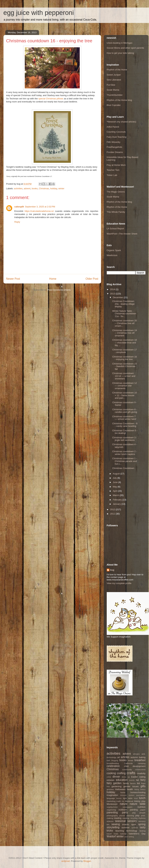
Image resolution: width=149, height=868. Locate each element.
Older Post (92, 279)
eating (142, 777)
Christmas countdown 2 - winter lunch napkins (125, 453)
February (118, 500)
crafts (131, 773)
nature (124, 804)
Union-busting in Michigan (120, 43)
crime (109, 777)
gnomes (110, 789)
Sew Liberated (114, 80)
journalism (141, 795)
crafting (121, 773)
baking (142, 757)
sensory (132, 821)
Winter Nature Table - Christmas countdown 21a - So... (124, 314)
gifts (143, 786)
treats (116, 834)
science (110, 821)
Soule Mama (113, 90)
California (128, 763)
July (115, 478)
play (137, 816)
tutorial (123, 834)
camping (142, 763)
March (116, 495)
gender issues (131, 786)
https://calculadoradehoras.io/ (39, 211)
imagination (112, 795)
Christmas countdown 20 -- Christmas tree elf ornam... (125, 323)
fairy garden (114, 783)
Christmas (44, 188)
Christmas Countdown (123, 468)
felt (138, 783)
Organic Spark (114, 250)
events (132, 780)
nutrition (141, 807)
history (143, 789)
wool (126, 837)
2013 (113, 294)
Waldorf (111, 836)
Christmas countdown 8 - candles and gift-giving (125, 411)
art (118, 757)
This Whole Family (116, 212)
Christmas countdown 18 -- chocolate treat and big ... (125, 343)
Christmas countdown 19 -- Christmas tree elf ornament (125, 333)
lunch (142, 798)
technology (132, 831)
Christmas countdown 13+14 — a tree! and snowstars (124, 376)
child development (135, 766)
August (117, 474)
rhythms (142, 818)
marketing (111, 801)
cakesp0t (19, 207)
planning (130, 816)
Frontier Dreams (115, 152)
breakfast (140, 760)
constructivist (140, 770)
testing (142, 831)
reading (118, 818)
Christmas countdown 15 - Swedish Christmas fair (125, 366)
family (126, 783)
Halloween (120, 789)
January (117, 504)
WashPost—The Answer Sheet (122, 234)
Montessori (112, 804)
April (115, 491)
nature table (138, 804)
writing (131, 837)
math (119, 801)
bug (112, 570)
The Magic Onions (116, 192)
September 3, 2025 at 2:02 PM (40, 207)
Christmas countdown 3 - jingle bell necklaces (125, 439)
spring (142, 824)
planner (122, 816)
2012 (113, 509)
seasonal (120, 821)
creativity (141, 773)
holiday (54, 188)
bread (131, 760)
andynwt (65, 861)
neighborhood (112, 807)
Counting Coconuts (116, 132)
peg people (139, 813)
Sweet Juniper (114, 75)
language (111, 798)
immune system (127, 795)
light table (128, 798)
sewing (116, 824)
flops (143, 783)
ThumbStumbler (115, 95)
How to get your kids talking (120, 53)
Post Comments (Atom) (59, 290)
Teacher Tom (113, 170)
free (108, 787)
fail (137, 780)
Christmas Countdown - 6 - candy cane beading (125, 425)
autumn (134, 757)
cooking (111, 773)
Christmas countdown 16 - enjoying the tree (125, 358)
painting (134, 810)
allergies (136, 754)
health (130, 789)
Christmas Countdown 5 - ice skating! (125, 432)
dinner (116, 777)
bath (108, 761)
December (118, 297)
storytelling (113, 827)
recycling (134, 818)
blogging (115, 761)
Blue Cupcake (114, 105)
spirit (134, 824)
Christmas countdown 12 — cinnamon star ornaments (125, 386)
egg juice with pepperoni (39, 13)
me (123, 801)
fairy (143, 780)
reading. (126, 818)
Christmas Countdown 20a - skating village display (123, 304)
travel (109, 834)
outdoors (123, 810)
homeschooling (138, 792)
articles (125, 757)
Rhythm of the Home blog (119, 100)
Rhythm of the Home (117, 70)
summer (126, 827)
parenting (112, 812)
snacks (126, 824)
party (125, 812)
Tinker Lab (112, 175)
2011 (113, 514)
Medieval (129, 801)
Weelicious (112, 255)
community (127, 769)
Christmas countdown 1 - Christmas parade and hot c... (125, 461)
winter (61, 188)
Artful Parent (113, 127)
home (123, 792)
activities (18, 188)
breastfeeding (113, 763)
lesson (119, 798)
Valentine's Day (137, 834)
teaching (120, 831)
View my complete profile (119, 583)
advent (27, 188)
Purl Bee (111, 85)
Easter (135, 777)
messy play (140, 801)
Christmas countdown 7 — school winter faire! (124, 418)
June (115, 482)
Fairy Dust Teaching (117, 137)
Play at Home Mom (116, 165)
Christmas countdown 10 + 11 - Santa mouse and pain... (125, 395)
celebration (113, 766)
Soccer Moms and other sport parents (125, 48)
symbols (135, 828)
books (35, 188)
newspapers (128, 807)
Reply (17, 222)
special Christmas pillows (51, 99)
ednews (111, 780)
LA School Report (115, 229)
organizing (111, 810)
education (122, 780)
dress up (126, 777)
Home (53, 279)
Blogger (87, 861)
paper (143, 810)
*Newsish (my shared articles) (122, 122)
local (136, 798)
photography (112, 816)
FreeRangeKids (114, 147)
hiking (137, 789)
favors (133, 783)
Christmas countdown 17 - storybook (125, 351)
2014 (113, 289)
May (115, 487)
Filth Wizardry (114, 142)
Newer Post (13, 279)
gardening (117, 786)
